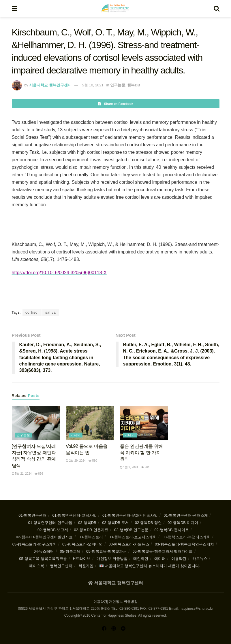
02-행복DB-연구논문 (131, 530)
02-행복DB (87, 523)
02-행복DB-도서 (115, 523)
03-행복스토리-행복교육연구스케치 (184, 544)
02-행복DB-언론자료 (91, 530)
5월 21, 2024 (22, 474)
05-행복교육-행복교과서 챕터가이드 (163, 551)
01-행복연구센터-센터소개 (186, 515)
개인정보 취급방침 (112, 559)
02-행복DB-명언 (148, 523)
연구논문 (118, 85)
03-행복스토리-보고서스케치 (133, 537)
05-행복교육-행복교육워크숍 (43, 559)
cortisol (32, 312)
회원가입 (86, 566)
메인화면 (141, 559)
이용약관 (179, 559)
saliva (51, 312)
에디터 (160, 559)
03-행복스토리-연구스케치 (34, 544)
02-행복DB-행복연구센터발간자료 (44, 537)
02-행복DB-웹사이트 (172, 530)
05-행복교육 (70, 551)
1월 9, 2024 (129, 467)
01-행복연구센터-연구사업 (50, 523)
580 (93, 461)
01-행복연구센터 (32, 515)
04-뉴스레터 (44, 551)
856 (39, 474)
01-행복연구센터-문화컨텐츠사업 (130, 515)
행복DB (134, 85)
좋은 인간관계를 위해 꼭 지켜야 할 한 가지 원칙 (141, 453)
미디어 (76, 435)
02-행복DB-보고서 (53, 530)
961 (145, 467)
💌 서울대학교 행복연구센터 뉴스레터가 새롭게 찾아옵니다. (150, 566)
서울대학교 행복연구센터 (50, 85)
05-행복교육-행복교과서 (106, 551)
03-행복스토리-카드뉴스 (129, 544)
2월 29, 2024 (76, 461)
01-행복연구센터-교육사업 (74, 515)
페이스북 (37, 566)
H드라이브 (82, 559)
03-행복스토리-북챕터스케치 (186, 537)
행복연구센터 (61, 566)
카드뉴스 (200, 559)
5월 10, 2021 (93, 85)
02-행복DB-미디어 (183, 523)
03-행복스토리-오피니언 (82, 544)
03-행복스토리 (91, 537)
